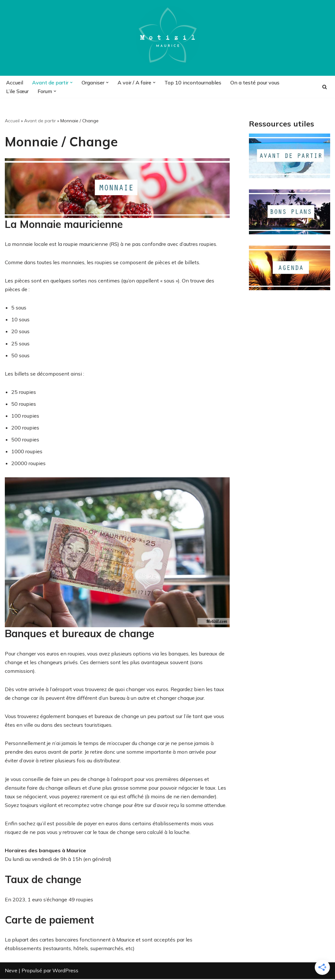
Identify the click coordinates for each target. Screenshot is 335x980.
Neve (11, 972)
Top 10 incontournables (193, 82)
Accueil (15, 82)
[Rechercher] (325, 87)
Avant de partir (40, 121)
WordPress (65, 972)
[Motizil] (168, 38)
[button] (71, 82)
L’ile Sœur (17, 91)
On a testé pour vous (255, 82)
